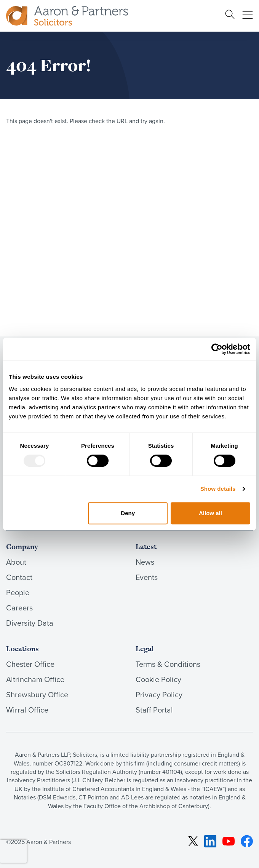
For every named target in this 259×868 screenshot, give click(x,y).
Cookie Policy (158, 679)
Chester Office (30, 664)
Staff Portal (154, 710)
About (16, 562)
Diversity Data (30, 623)
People (18, 593)
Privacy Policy (159, 695)
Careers (19, 608)
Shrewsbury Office (37, 695)
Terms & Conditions (168, 664)
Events (147, 577)
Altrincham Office (35, 679)
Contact (19, 577)
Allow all (210, 513)
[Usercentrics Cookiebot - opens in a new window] (217, 349)
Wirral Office (27, 710)
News (145, 562)
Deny (128, 513)
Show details (218, 489)
